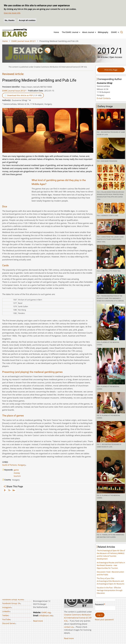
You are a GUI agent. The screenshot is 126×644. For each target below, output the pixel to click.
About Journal (88, 32)
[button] (111, 119)
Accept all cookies (27, 20)
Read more (38, 621)
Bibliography (103, 32)
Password (99, 604)
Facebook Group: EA (12, 603)
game (16, 470)
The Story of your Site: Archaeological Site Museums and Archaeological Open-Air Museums (111, 581)
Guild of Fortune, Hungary (14, 465)
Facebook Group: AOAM (14, 599)
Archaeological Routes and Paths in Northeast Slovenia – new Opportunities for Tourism (111, 565)
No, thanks (10, 20)
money (17, 473)
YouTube (7, 619)
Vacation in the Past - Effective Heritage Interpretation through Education (110, 590)
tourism (17, 476)
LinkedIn (7, 611)
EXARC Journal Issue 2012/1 (24, 41)
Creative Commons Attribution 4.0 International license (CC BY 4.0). (78, 618)
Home (56, 32)
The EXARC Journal (70, 32)
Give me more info (12, 13)
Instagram (7, 607)
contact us (69, 627)
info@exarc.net (47, 615)
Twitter (6, 615)
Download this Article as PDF (20, 95)
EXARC (114, 32)
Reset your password (104, 619)
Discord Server (9, 623)
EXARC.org (47, 612)
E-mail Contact (104, 98)
